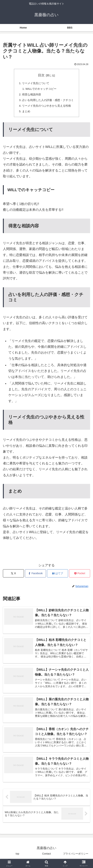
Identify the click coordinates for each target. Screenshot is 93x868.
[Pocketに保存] (80, 575)
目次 (41, 75)
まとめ (25, 113)
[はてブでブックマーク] (58, 575)
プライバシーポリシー (76, 856)
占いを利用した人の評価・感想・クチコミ (48, 101)
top (17, 856)
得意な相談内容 (31, 95)
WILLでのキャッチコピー (41, 89)
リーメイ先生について (35, 83)
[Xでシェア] (13, 575)
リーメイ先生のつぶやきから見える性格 (46, 107)
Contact (46, 856)
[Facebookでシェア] (35, 575)
